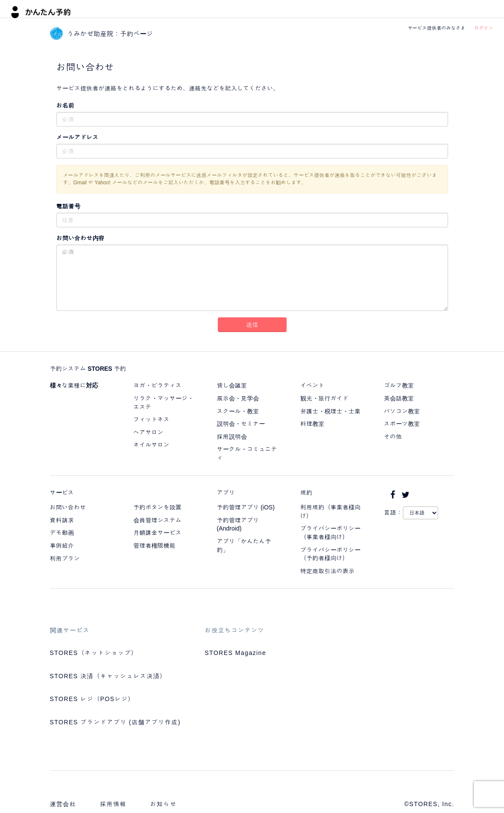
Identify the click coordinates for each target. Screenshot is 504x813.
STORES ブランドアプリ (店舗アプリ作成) (115, 722)
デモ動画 (62, 533)
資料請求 (62, 520)
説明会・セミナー (241, 424)
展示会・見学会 (238, 398)
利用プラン (65, 559)
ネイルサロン (152, 445)
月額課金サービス (158, 533)
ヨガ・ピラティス (158, 385)
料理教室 (312, 424)
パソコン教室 (402, 411)
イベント (312, 385)
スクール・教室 (238, 411)
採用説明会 (232, 437)
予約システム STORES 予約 (88, 369)
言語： (393, 512)
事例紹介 (62, 546)
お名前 (65, 106)
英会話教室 (399, 398)
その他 (393, 437)
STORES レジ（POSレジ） (92, 699)
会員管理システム (158, 520)
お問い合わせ (68, 507)
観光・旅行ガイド (325, 398)
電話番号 (68, 206)
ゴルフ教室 (399, 385)
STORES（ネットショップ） (94, 653)
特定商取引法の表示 (328, 571)
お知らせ (164, 804)
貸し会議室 (232, 385)
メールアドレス (77, 137)
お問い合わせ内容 (80, 238)
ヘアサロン (148, 432)
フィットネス (152, 419)
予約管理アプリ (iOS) (246, 507)
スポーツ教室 (402, 424)
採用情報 (113, 804)
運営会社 (63, 804)
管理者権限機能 (155, 546)
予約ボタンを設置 (158, 507)
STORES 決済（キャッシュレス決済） (108, 676)
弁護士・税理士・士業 (331, 411)
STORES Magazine (236, 653)
